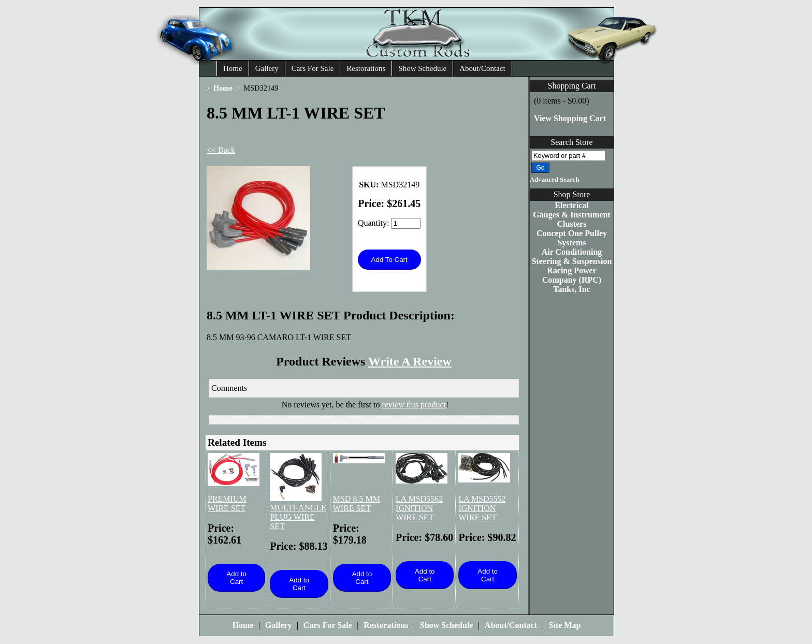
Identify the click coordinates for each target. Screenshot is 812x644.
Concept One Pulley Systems (572, 238)
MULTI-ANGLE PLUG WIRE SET (298, 517)
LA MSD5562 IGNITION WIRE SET (419, 508)
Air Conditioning (572, 252)
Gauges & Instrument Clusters (571, 219)
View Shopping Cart (570, 118)
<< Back (221, 150)
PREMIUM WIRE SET (227, 503)
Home (233, 68)
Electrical (572, 205)
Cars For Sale (313, 68)
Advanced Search (554, 180)
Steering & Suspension (572, 261)
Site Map (565, 625)
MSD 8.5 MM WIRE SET (357, 503)
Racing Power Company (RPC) (572, 275)
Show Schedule (422, 68)
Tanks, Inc (571, 289)
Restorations (366, 68)
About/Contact (482, 68)
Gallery (267, 68)
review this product (414, 405)
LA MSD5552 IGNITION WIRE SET (482, 508)
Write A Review (410, 361)
